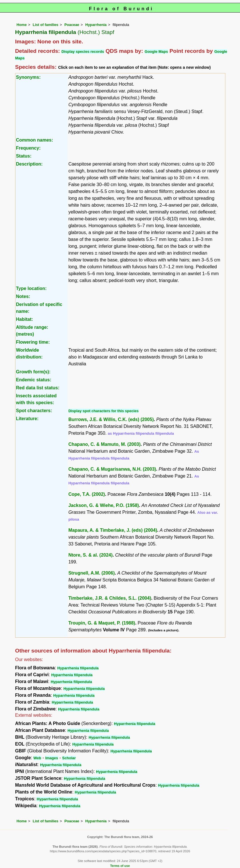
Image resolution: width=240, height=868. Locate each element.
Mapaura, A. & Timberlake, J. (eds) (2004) (113, 530)
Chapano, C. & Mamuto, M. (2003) (104, 444)
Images (52, 758)
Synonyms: (28, 77)
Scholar (69, 758)
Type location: (31, 288)
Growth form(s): (33, 372)
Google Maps (156, 52)
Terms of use (120, 866)
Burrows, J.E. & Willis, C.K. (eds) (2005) (111, 419)
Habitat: (25, 319)
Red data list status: (38, 388)
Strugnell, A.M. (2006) (92, 573)
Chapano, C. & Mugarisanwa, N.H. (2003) (112, 469)
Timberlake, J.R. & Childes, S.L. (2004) (110, 598)
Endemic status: (34, 380)
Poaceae (72, 25)
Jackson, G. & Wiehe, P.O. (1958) (104, 505)
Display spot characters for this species (104, 411)
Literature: (27, 419)
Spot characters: (34, 411)
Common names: (35, 140)
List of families (45, 25)
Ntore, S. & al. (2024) (91, 555)
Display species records (83, 52)
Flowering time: (33, 342)
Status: (24, 156)
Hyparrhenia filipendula (78, 668)
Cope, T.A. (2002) (87, 494)
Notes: (23, 296)
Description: (29, 164)
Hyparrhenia (96, 25)
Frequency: (28, 148)
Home (22, 25)
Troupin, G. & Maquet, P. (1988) (102, 623)
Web (37, 758)
